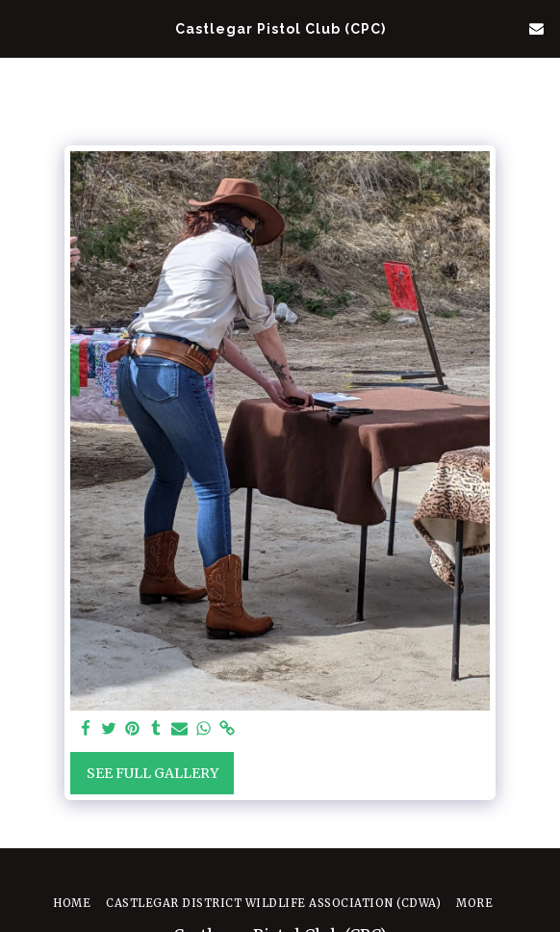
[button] (21, 27)
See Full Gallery (153, 773)
